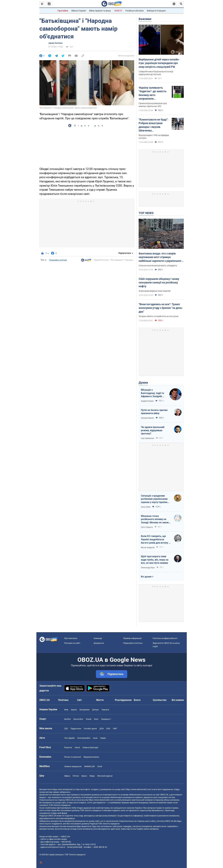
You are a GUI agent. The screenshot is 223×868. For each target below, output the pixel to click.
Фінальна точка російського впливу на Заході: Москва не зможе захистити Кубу (155, 519)
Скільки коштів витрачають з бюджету (158, 266)
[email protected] (75, 847)
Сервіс (103, 738)
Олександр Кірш (148, 568)
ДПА (102, 729)
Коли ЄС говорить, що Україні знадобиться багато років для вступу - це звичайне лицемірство (155, 540)
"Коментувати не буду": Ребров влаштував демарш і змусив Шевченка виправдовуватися (153, 125)
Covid (100, 766)
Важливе (145, 19)
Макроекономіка (91, 757)
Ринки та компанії (73, 757)
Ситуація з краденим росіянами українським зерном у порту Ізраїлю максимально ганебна (154, 499)
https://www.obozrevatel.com (138, 789)
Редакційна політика (58, 260)
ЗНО (108, 729)
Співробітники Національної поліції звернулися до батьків (156, 73)
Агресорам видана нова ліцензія (155, 291)
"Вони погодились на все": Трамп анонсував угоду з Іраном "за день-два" (161, 308)
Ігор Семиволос (148, 438)
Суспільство (160, 700)
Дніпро (95, 710)
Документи (99, 643)
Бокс (96, 719)
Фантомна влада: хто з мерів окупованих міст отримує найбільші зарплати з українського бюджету (161, 257)
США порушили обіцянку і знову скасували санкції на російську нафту (159, 283)
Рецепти (68, 747)
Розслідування (123, 700)
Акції (95, 738)
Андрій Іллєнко (147, 401)
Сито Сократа (147, 527)
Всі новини (178, 700)
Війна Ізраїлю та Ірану (100, 11)
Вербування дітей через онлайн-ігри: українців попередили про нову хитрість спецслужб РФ (159, 63)
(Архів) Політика (55, 43)
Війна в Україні (79, 11)
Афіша (67, 776)
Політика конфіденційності (165, 638)
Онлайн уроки (90, 729)
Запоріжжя (84, 710)
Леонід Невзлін (147, 418)
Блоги (137, 700)
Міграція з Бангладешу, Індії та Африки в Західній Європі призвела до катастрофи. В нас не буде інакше (153, 393)
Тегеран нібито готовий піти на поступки (158, 316)
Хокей (89, 719)
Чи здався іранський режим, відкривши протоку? (153, 430)
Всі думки (146, 577)
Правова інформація (132, 638)
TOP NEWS (146, 213)
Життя (100, 700)
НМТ (115, 729)
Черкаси (105, 710)
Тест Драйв (69, 738)
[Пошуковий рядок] (181, 4)
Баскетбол (78, 719)
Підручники (76, 729)
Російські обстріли (135, 11)
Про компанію (71, 638)
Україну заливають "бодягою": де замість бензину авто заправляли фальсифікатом (153, 93)
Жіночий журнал (105, 776)
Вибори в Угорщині (156, 11)
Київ (66, 710)
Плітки (76, 776)
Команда (98, 638)
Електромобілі (84, 738)
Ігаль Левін (146, 507)
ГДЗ (66, 729)
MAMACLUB (89, 766)
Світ (79, 700)
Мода (92, 776)
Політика (63, 700)
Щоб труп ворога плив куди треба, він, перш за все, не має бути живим (155, 560)
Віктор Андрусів (148, 547)
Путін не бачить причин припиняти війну (154, 412)
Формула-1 (106, 719)
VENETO (118, 11)
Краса (84, 776)
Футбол (68, 719)
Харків (74, 710)
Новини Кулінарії (90, 747)
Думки (143, 383)
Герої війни (63, 11)
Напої (77, 747)
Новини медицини (73, 766)
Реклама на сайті (72, 643)
